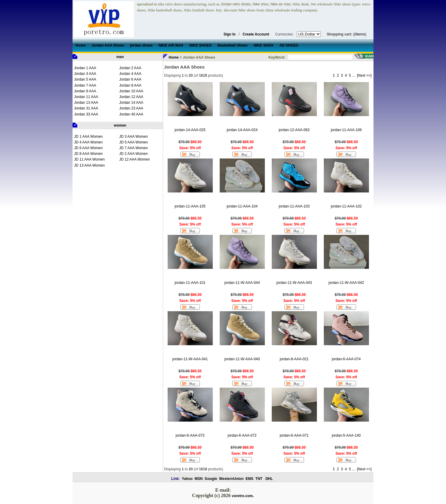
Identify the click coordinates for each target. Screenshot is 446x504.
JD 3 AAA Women (133, 137)
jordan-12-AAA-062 (294, 130)
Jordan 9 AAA (85, 91)
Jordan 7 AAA (85, 85)
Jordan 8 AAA (130, 85)
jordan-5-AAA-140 (346, 435)
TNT (259, 479)
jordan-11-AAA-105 (190, 206)
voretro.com (242, 496)
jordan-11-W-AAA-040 (242, 359)
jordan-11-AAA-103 (294, 206)
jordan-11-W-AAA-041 (190, 359)
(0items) (360, 34)
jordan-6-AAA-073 (190, 435)
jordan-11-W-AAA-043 (294, 283)
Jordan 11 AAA (86, 97)
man (120, 57)
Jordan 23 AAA (131, 108)
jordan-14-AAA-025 (190, 130)
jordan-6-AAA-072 (242, 435)
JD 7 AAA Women (133, 148)
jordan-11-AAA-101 (190, 283)
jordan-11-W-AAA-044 (242, 283)
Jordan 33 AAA (86, 114)
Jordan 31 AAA (86, 108)
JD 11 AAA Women (89, 159)
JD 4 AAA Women (88, 142)
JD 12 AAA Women (135, 159)
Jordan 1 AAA (85, 68)
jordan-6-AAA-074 (346, 359)
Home (173, 57)
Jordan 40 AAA (131, 114)
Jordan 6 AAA (130, 79)
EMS (249, 479)
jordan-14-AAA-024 (242, 130)
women (120, 125)
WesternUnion (231, 479)
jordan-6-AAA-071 (294, 435)
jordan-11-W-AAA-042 (346, 283)
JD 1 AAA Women (88, 137)
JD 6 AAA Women (88, 148)
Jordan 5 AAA (85, 79)
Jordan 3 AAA (85, 74)
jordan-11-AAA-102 (346, 206)
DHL (269, 479)
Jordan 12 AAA (131, 97)
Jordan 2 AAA (130, 68)
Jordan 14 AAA (131, 103)
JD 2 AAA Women (133, 154)
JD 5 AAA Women (133, 142)
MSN (199, 479)
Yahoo (187, 479)
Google (211, 479)
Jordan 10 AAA (131, 91)
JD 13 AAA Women (89, 165)
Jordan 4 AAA (130, 74)
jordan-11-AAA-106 (346, 130)
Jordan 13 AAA (86, 103)
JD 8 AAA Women (88, 154)
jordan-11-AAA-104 (242, 206)
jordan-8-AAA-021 (294, 359)
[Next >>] (364, 75)
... (353, 75)
